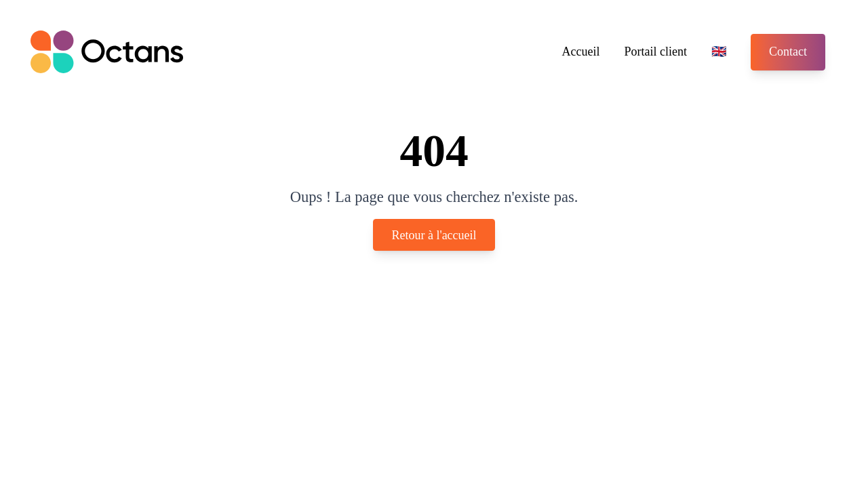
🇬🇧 (719, 52)
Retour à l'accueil (434, 235)
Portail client (656, 52)
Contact (788, 52)
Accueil (581, 52)
